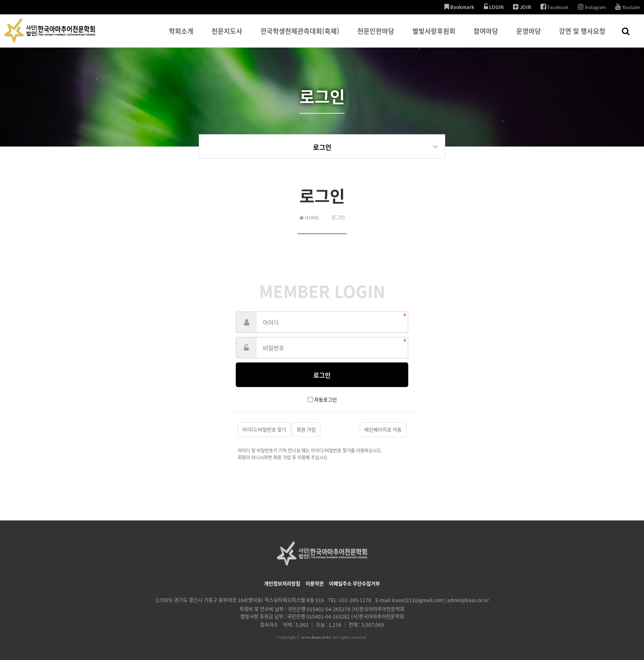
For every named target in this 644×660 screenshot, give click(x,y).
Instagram (592, 7)
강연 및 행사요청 (582, 37)
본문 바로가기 (0, 0)
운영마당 (529, 37)
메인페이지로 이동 (383, 430)
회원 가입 (306, 430)
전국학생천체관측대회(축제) (300, 37)
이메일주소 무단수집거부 (354, 584)
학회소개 (181, 37)
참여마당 (486, 37)
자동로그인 (325, 400)
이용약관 (315, 584)
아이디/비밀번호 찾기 (264, 430)
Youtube (628, 7)
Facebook (554, 7)
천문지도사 (227, 37)
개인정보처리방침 (282, 584)
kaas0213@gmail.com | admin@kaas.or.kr (441, 600)
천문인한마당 (376, 37)
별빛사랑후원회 (434, 37)
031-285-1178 (355, 600)
